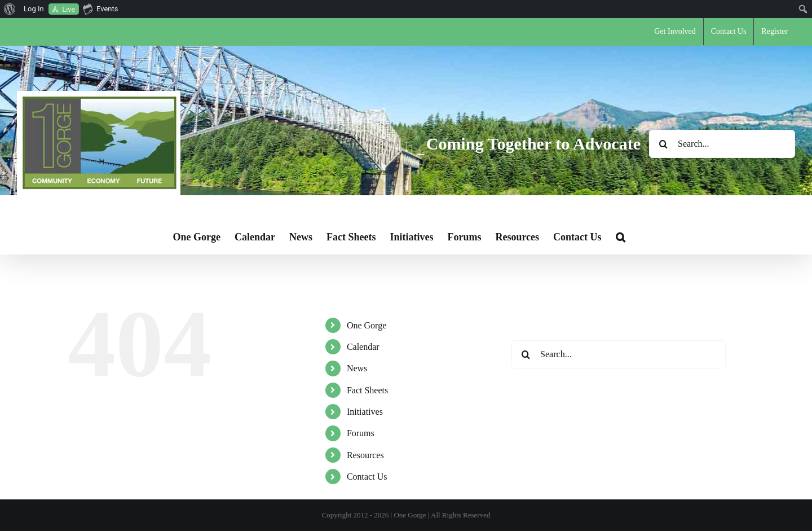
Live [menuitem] (69, 9)
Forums (361, 433)
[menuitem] (10, 9)
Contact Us (367, 477)
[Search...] (722, 144)
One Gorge (367, 325)
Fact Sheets (367, 390)
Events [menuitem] (100, 8)
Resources (365, 455)
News (357, 368)
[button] (621, 237)
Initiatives (365, 412)
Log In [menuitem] (34, 9)
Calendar (363, 347)
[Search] (663, 144)
